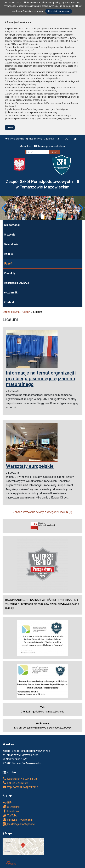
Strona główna (15, 139)
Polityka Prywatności (18, 820)
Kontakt (9, 302)
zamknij (10, 128)
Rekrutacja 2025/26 (16, 283)
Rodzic (8, 254)
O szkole (10, 235)
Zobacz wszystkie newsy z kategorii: (42, 512)
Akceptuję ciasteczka (59, 11)
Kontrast (26, 146)
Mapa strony (34, 139)
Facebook (11, 811)
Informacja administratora (49, 146)
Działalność (11, 244)
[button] (4, 208)
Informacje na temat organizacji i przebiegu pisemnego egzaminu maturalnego (41, 379)
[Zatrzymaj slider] (43, 217)
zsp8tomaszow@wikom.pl (21, 787)
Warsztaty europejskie (30, 466)
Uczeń (8, 264)
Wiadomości (12, 225)
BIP (7, 803)
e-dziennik (11, 293)
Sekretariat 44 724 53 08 (20, 779)
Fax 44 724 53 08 (15, 783)
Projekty (10, 273)
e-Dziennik (11, 807)
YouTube (10, 815)
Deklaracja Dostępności (19, 824)
